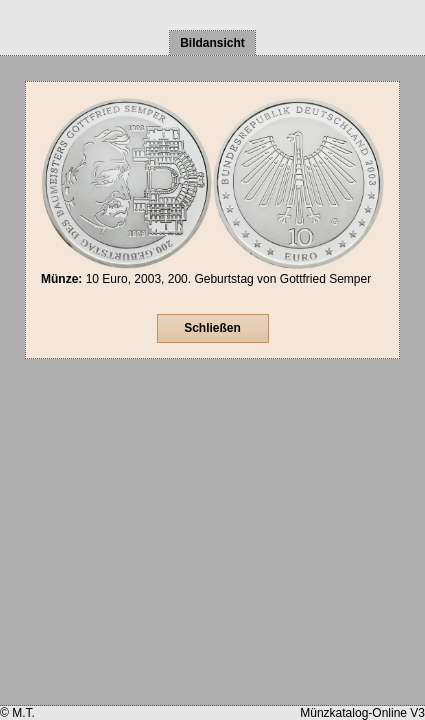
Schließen (212, 328)
